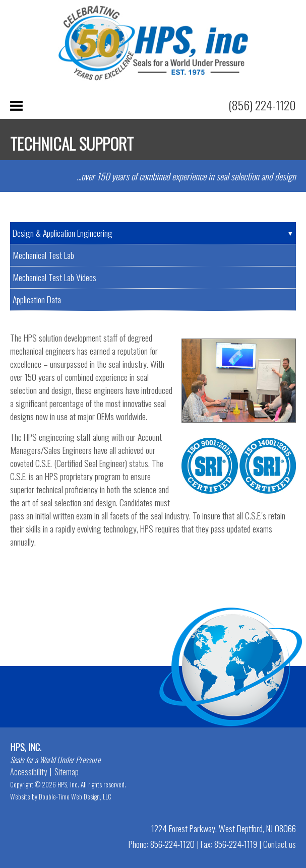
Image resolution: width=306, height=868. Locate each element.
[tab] (153, 233)
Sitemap (67, 772)
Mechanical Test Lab (43, 255)
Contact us (280, 844)
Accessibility (28, 772)
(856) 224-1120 (262, 105)
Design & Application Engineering (63, 233)
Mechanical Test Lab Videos (54, 277)
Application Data (37, 299)
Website (20, 796)
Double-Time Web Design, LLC (75, 796)
